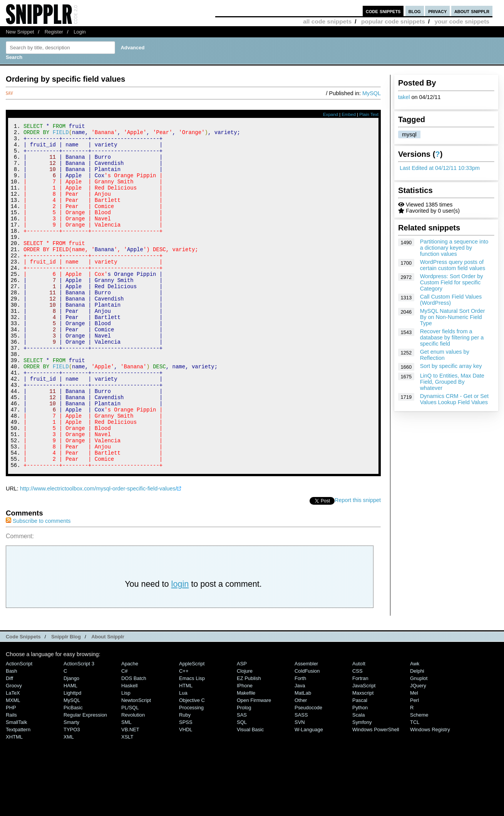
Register (54, 32)
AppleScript (192, 728)
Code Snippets (23, 701)
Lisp (126, 758)
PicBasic (73, 772)
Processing (191, 772)
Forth (300, 743)
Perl (414, 765)
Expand (331, 114)
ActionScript (19, 728)
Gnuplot (419, 743)
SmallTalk (16, 787)
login (180, 649)
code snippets (383, 11)
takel (404, 97)
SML (126, 787)
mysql (409, 134)
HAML (70, 750)
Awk (415, 728)
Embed (349, 114)
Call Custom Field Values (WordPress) (451, 300)
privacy (437, 11)
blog (415, 11)
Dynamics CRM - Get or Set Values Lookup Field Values (454, 399)
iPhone (245, 750)
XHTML (14, 802)
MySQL (372, 93)
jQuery (418, 750)
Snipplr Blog (66, 701)
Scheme (419, 780)
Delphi (417, 736)
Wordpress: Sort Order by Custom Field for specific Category (452, 282)
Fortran (360, 743)
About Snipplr (108, 701)
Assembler (306, 728)
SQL (242, 787)
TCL (415, 787)
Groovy (14, 750)
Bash (12, 736)
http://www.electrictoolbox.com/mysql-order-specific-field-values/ (99, 553)
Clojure (245, 736)
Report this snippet (358, 565)
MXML (13, 765)
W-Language (309, 794)
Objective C (192, 765)
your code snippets (462, 21)
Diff (9, 743)
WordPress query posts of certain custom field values (453, 265)
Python (360, 772)
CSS (357, 736)
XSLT (127, 802)
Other (301, 765)
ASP (242, 728)
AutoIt (359, 728)
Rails (11, 780)
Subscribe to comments (38, 586)
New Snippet (20, 32)
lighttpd (72, 758)
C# (125, 736)
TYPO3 (72, 794)
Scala (358, 780)
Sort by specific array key (451, 366)
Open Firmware (254, 765)
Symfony (362, 787)
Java (300, 750)
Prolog (244, 772)
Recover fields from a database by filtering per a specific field (452, 337)
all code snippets (327, 21)
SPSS (186, 787)
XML (69, 802)
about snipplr (472, 11)
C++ (184, 736)
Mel (414, 758)
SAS (242, 780)
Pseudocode (308, 772)
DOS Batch (134, 743)
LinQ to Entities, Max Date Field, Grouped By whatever (452, 382)
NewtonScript (136, 765)
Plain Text (369, 114)
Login (80, 32)
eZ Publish (249, 743)
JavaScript (364, 750)
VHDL (186, 794)
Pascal (360, 765)
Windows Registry (430, 794)
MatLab (303, 758)
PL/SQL (130, 772)
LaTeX (13, 758)
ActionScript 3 (79, 728)
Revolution (133, 780)
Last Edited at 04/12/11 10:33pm (440, 168)
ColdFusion (307, 736)
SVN (300, 787)
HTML (186, 750)
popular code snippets (393, 21)
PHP (11, 772)
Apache (130, 728)
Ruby (185, 780)
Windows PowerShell (376, 794)
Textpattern (18, 794)
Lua (183, 758)
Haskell (129, 750)
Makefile (246, 758)
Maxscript (363, 758)
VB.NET (130, 794)
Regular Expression (85, 780)
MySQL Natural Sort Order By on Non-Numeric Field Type (453, 317)
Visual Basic (250, 794)
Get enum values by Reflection (445, 355)
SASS (301, 780)
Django (71, 743)
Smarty (71, 787)
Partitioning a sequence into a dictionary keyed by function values (454, 248)
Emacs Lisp (192, 743)
